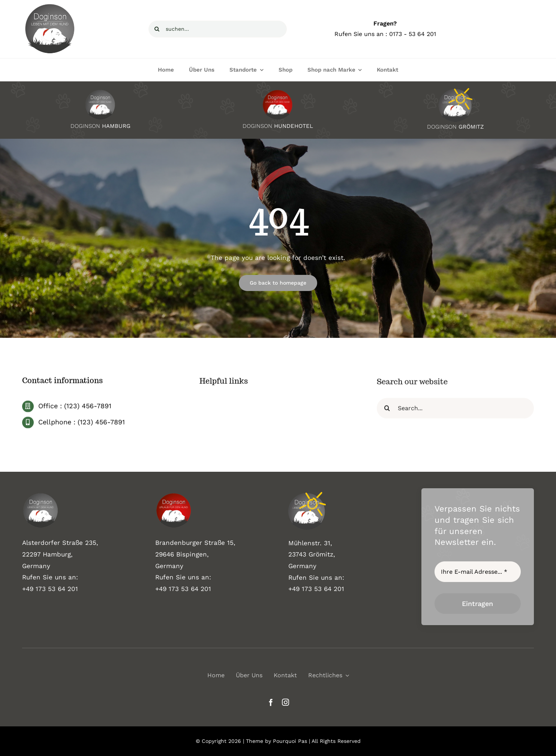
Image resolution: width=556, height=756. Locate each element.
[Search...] (455, 411)
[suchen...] (218, 29)
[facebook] (271, 702)
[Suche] (157, 29)
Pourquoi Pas (290, 741)
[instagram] (285, 702)
